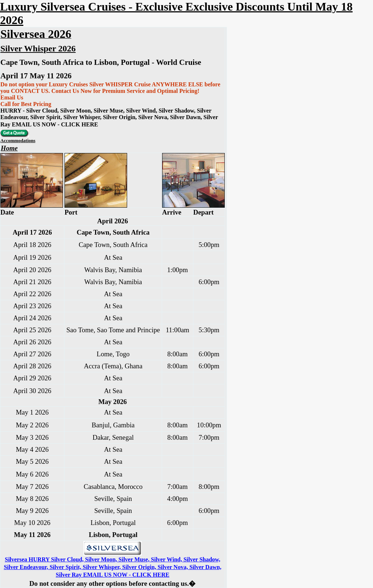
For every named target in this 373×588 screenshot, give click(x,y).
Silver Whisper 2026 (38, 48)
